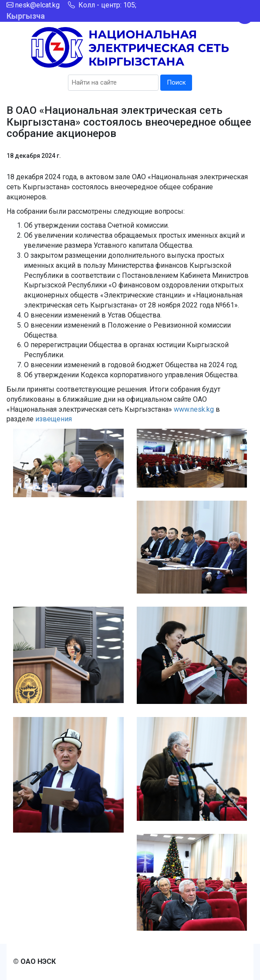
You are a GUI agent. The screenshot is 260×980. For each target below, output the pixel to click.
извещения (54, 419)
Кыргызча (26, 16)
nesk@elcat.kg (37, 5)
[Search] (113, 83)
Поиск (176, 82)
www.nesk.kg (194, 409)
